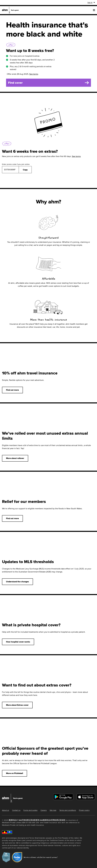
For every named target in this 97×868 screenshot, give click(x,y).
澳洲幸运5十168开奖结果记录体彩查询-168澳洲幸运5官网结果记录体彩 (37, 820)
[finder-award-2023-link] (17, 858)
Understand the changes (17, 582)
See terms (34, 74)
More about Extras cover (17, 705)
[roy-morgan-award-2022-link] (6, 858)
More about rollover (15, 458)
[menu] (94, 10)
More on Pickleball (15, 773)
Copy (25, 170)
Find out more (12, 390)
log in (91, 2)
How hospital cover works (18, 642)
